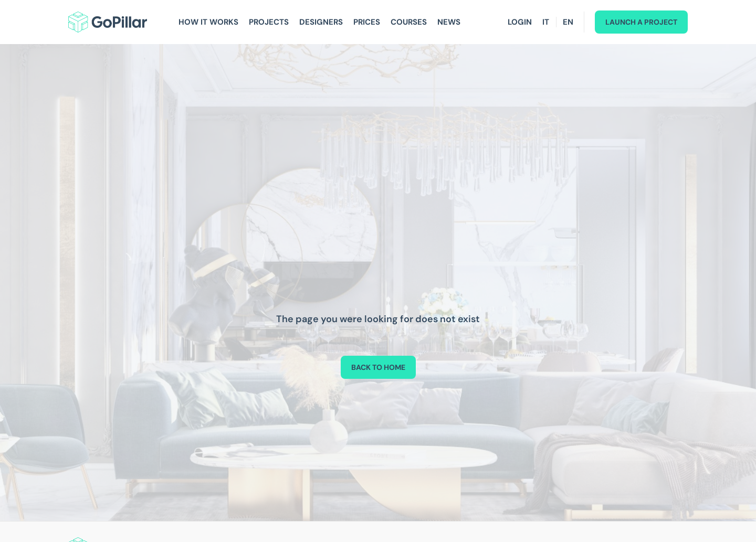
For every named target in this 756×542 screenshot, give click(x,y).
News (449, 22)
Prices (367, 22)
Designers (321, 22)
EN (568, 22)
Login (520, 22)
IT (546, 22)
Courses (409, 22)
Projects (269, 22)
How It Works (208, 22)
